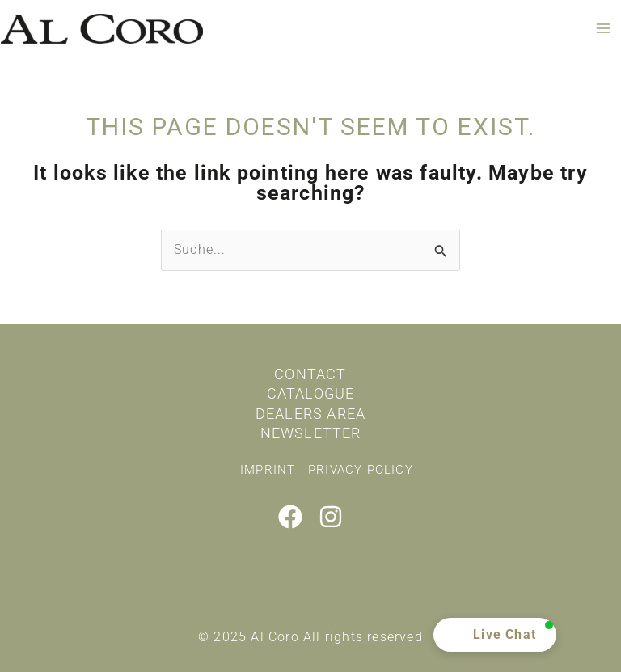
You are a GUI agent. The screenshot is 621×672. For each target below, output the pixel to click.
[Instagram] (331, 517)
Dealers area (310, 414)
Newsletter (311, 433)
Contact (310, 374)
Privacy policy (361, 470)
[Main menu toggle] (604, 29)
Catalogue (311, 393)
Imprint (268, 470)
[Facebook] (290, 517)
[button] (495, 635)
